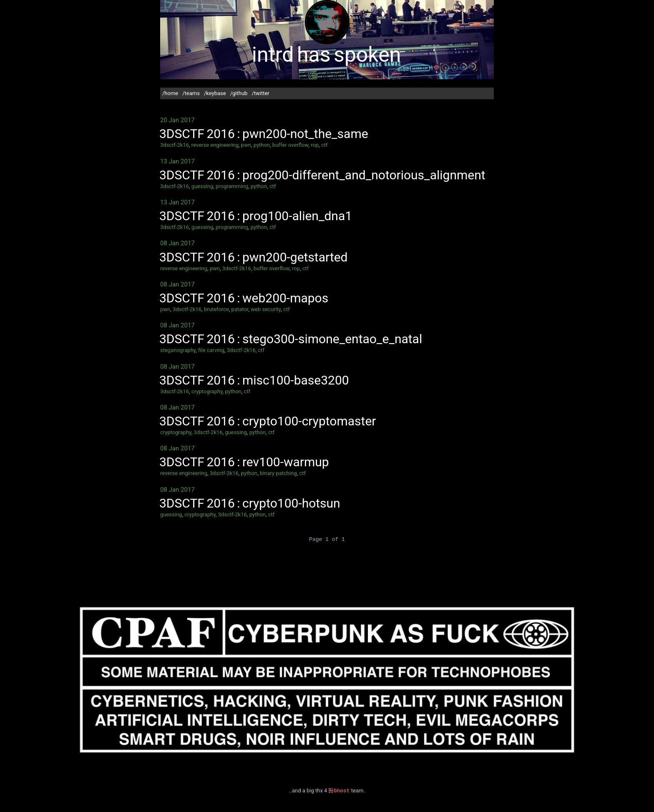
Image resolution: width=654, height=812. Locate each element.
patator (240, 309)
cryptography (207, 391)
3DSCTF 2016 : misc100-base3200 (254, 380)
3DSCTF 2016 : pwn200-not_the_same (264, 134)
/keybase (215, 93)
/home (170, 93)
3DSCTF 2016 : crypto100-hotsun (250, 503)
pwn (246, 145)
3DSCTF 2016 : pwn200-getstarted (254, 257)
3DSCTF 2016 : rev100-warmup (244, 462)
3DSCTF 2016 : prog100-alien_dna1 (256, 216)
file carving (211, 350)
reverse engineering (215, 145)
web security (266, 309)
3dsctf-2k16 (175, 145)
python (262, 145)
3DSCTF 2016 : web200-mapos (244, 298)
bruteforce (216, 309)
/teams (191, 93)
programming (232, 186)
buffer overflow (291, 145)
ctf (324, 145)
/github (239, 93)
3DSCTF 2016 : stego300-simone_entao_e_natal (291, 339)
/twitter (260, 93)
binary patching (278, 473)
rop (315, 145)
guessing (202, 186)
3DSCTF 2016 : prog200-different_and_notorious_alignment (322, 175)
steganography (178, 350)
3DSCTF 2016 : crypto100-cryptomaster (268, 421)
